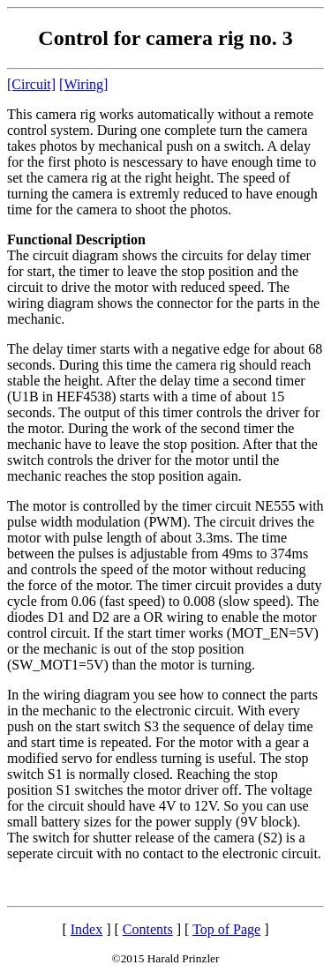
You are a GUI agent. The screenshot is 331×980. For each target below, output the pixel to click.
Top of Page (226, 929)
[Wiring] (83, 84)
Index (87, 929)
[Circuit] (31, 84)
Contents (148, 929)
